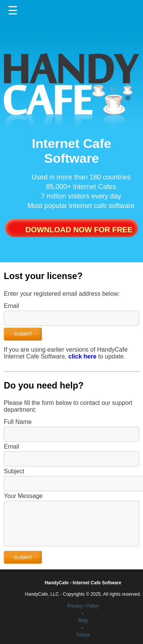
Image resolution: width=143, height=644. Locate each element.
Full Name (18, 422)
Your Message (23, 496)
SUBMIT (23, 334)
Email (11, 306)
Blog (83, 620)
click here (82, 356)
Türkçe (83, 635)
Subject (14, 471)
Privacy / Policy (83, 606)
